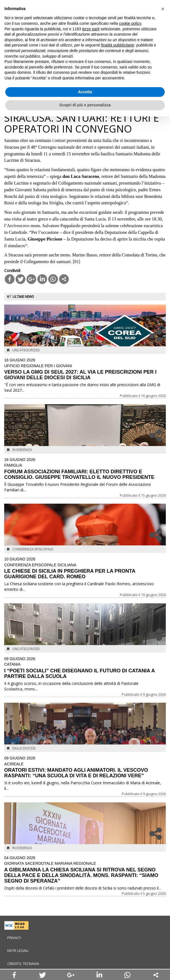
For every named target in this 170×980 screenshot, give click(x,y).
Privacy (14, 938)
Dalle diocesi (24, 748)
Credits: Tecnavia (23, 964)
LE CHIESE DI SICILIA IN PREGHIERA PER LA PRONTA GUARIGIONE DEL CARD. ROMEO (85, 568)
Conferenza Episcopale (33, 549)
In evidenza (22, 450)
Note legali (18, 950)
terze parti (91, 29)
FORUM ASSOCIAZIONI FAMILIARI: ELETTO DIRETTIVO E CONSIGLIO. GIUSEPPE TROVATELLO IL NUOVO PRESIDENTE (85, 469)
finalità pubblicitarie (117, 45)
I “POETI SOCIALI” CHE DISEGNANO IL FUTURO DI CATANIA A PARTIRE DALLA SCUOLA (85, 668)
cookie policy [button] (130, 23)
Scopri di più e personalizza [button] (85, 105)
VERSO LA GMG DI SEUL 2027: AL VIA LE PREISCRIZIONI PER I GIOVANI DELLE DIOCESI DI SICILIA (85, 369)
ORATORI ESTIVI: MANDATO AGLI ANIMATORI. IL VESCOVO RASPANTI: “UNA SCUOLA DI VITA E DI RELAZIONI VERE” (85, 767)
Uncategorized (26, 350)
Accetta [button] (85, 92)
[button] (163, 9)
